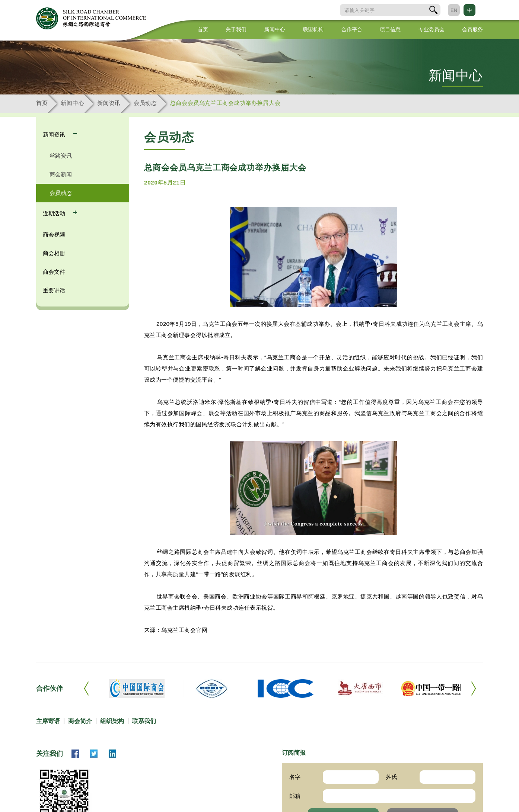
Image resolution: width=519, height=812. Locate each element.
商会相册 (54, 253)
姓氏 (392, 777)
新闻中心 (275, 29)
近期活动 (55, 213)
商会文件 (54, 272)
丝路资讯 (61, 156)
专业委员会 (432, 29)
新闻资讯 (109, 103)
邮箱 (295, 796)
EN (454, 10)
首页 (203, 29)
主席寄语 (48, 721)
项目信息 (390, 29)
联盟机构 (313, 29)
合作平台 (352, 29)
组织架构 (112, 721)
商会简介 (80, 721)
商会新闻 (61, 174)
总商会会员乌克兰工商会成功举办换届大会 (225, 103)
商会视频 (54, 235)
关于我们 (236, 29)
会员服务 (472, 29)
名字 (295, 777)
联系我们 (144, 721)
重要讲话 (54, 290)
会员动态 (145, 103)
